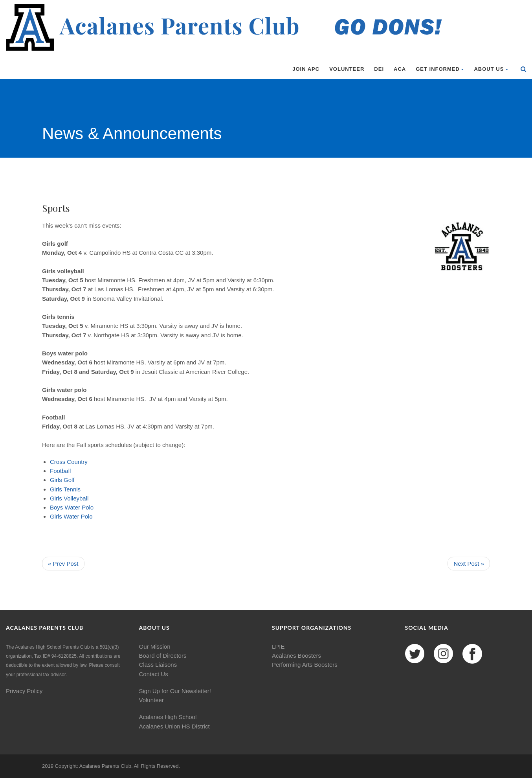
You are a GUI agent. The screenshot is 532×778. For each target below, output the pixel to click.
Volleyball (76, 498)
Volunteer (347, 69)
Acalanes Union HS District (174, 726)
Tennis (72, 489)
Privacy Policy (24, 691)
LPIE (278, 646)
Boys (56, 507)
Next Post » (469, 564)
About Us (491, 69)
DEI (379, 69)
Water (72, 507)
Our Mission (155, 646)
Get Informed (440, 69)
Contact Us (154, 674)
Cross (58, 462)
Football (60, 471)
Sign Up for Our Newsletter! (175, 691)
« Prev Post (63, 564)
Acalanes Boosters (296, 656)
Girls (56, 480)
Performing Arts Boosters (305, 665)
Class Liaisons (158, 665)
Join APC (306, 69)
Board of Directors (163, 656)
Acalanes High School (168, 717)
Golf (69, 480)
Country (77, 462)
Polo (88, 507)
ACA (400, 69)
